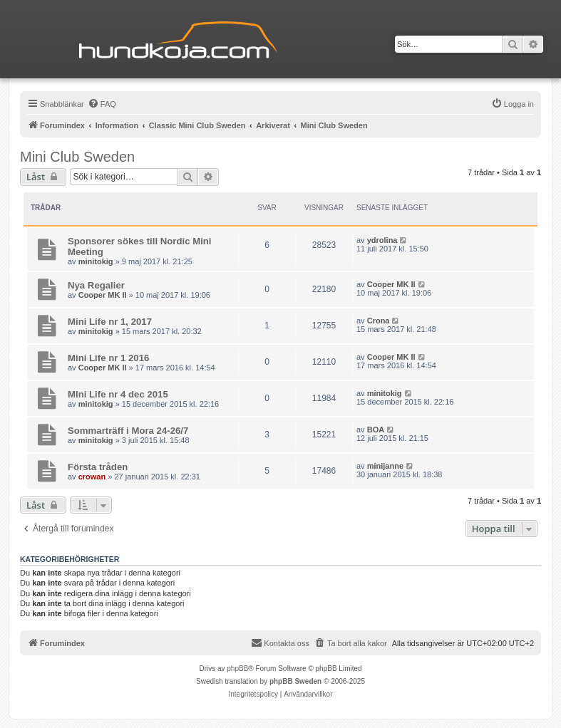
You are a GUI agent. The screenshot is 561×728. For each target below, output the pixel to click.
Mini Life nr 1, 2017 (110, 322)
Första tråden (98, 467)
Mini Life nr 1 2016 (108, 358)
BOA (376, 430)
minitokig (96, 261)
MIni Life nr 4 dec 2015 (118, 394)
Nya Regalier (96, 285)
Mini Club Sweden (77, 157)
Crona (379, 321)
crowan (92, 477)
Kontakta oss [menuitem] (280, 643)
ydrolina (382, 240)
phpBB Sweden (295, 681)
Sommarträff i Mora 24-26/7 (128, 431)
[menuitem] (102, 104)
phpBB (237, 669)
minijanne (385, 466)
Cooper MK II (103, 295)
